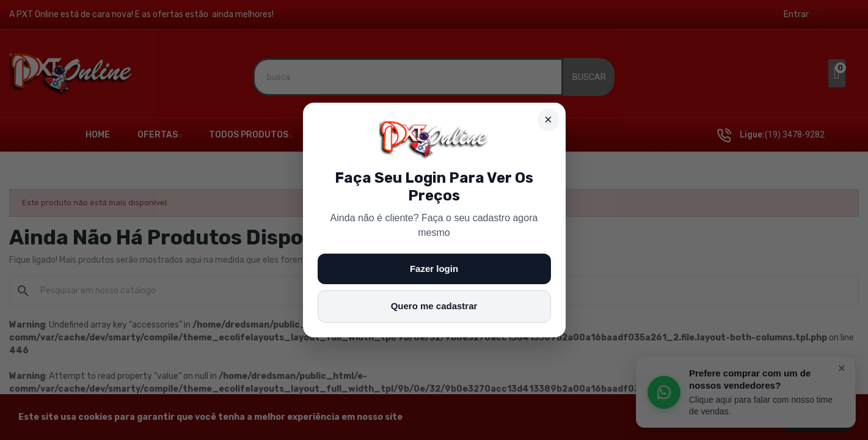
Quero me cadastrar (434, 306)
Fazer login (434, 269)
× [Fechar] (548, 119)
